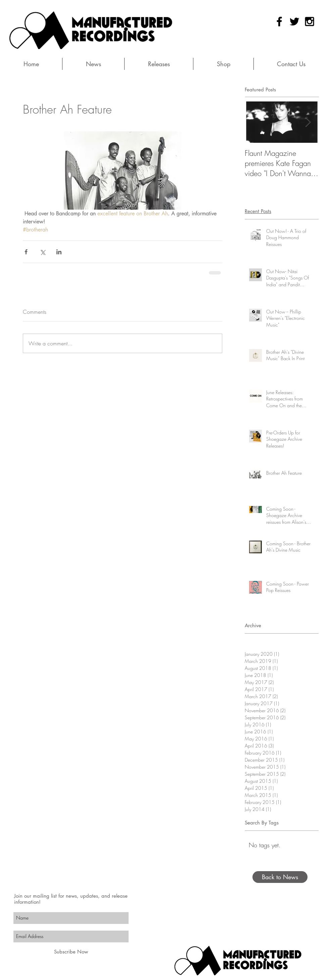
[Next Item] (308, 122)
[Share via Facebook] (26, 252)
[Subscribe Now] (71, 952)
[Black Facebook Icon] (279, 22)
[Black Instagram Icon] (310, 22)
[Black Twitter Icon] (294, 22)
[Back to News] (280, 877)
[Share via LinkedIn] (59, 252)
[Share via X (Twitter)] (42, 252)
